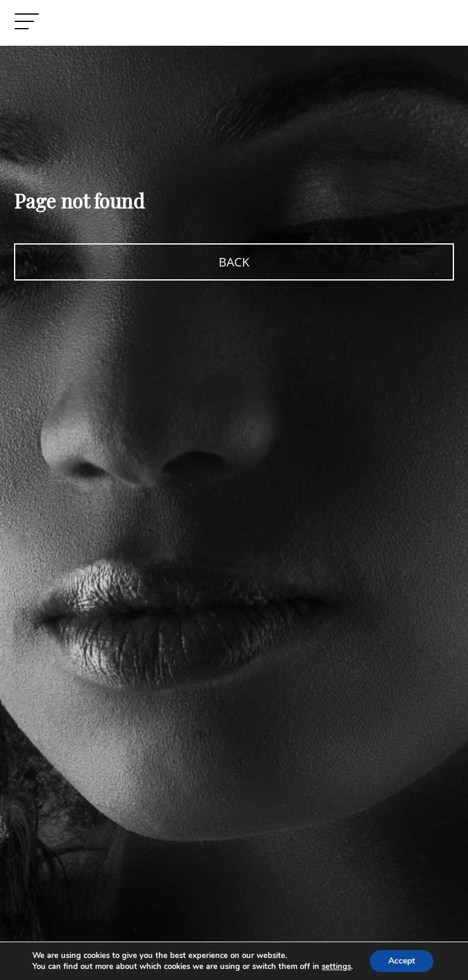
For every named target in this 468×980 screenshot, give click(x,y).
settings (336, 967)
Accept (402, 961)
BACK (234, 262)
